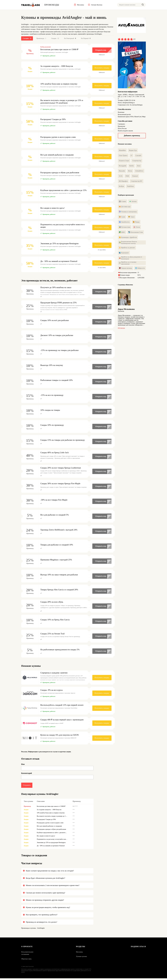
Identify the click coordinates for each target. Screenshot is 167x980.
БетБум (121, 187)
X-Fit (121, 176)
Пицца (136, 223)
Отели (137, 228)
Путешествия (125, 228)
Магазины (79, 954)
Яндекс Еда (133, 151)
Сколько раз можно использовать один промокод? (46, 894)
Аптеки (133, 202)
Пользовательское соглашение (27, 955)
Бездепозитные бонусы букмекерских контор (128, 243)
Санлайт (138, 156)
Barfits (132, 166)
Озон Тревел (123, 156)
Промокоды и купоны (29, 930)
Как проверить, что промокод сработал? (42, 916)
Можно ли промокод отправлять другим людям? (45, 902)
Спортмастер (137, 161)
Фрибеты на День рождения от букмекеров (131, 258)
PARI (127, 176)
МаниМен (122, 151)
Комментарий (27, 774)
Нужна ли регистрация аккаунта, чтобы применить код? (48, 909)
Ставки (123, 202)
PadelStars (130, 187)
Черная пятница (125, 269)
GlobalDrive (139, 171)
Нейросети (140, 269)
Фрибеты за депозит (127, 248)
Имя (23, 765)
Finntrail (135, 176)
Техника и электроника (128, 212)
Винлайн (122, 171)
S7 (131, 156)
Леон (139, 166)
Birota (130, 171)
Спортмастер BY (136, 181)
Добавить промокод (132, 136)
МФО (122, 233)
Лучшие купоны (81, 958)
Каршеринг (124, 253)
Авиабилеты (124, 223)
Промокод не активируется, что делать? (42, 923)
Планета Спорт (124, 161)
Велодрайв (123, 166)
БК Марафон (123, 181)
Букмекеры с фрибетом (128, 238)
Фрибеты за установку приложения (128, 264)
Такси (131, 217)
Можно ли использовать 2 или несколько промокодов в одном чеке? (53, 887)
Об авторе (122, 329)
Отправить (27, 786)
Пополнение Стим (136, 233)
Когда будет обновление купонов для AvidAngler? (46, 880)
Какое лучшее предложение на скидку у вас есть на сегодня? (50, 872)
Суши (122, 217)
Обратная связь (26, 961)
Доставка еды (125, 207)
